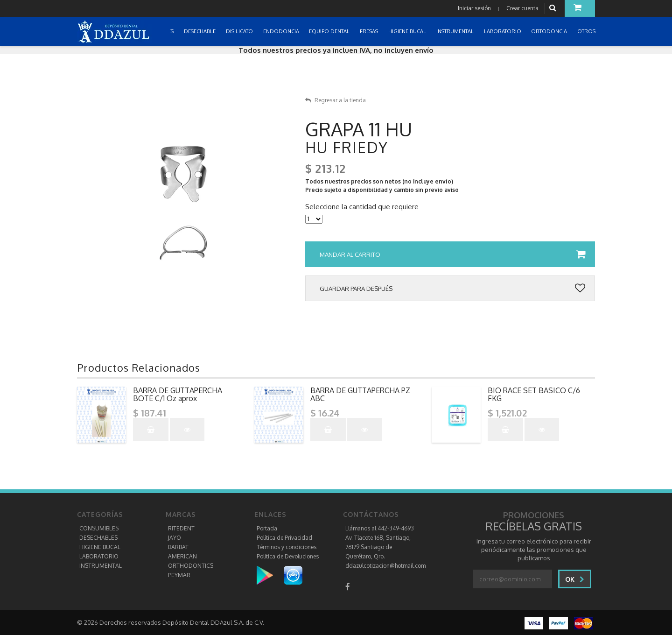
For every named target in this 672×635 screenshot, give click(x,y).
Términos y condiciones (287, 547)
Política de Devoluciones (288, 556)
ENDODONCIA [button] (282, 31)
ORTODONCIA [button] (550, 31)
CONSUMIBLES (99, 528)
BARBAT (178, 547)
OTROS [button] (587, 31)
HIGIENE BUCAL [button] (408, 31)
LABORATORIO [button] (503, 31)
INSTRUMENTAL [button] (456, 31)
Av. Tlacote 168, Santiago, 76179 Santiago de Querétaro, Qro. (378, 547)
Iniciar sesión (474, 8)
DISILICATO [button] (240, 31)
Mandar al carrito (452, 254)
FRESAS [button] (370, 31)
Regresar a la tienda (336, 100)
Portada (267, 528)
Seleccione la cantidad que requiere (362, 207)
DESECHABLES (98, 538)
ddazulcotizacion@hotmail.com (385, 566)
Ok (575, 579)
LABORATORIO (99, 556)
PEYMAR (179, 575)
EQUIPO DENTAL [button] (330, 31)
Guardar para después (452, 289)
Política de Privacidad (284, 538)
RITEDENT (181, 528)
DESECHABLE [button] (200, 31)
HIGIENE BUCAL (100, 547)
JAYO (175, 538)
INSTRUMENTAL (101, 566)
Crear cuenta (522, 8)
